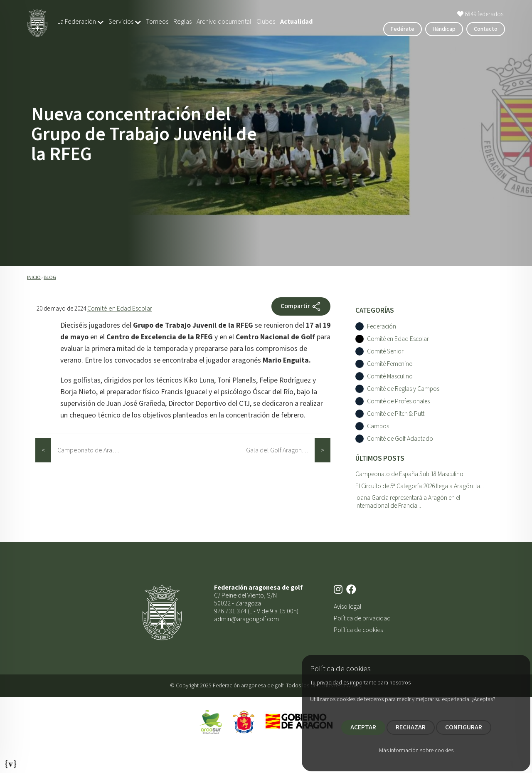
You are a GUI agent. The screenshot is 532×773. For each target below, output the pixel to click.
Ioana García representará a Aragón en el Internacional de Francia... (408, 502)
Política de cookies (358, 630)
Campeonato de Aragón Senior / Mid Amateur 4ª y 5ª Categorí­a (92, 450)
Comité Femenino (390, 364)
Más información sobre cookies (416, 751)
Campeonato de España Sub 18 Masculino (409, 474)
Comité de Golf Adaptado (400, 439)
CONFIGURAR (464, 727)
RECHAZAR (411, 727)
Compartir (301, 306)
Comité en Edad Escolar (120, 309)
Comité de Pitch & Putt (396, 414)
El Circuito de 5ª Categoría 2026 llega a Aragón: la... (420, 486)
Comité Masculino (390, 377)
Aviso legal (347, 607)
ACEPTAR (363, 727)
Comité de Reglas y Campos (403, 389)
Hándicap (444, 29)
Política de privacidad (362, 618)
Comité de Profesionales (398, 401)
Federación (382, 327)
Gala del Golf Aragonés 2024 (280, 450)
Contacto (486, 29)
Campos (378, 426)
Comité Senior (385, 352)
